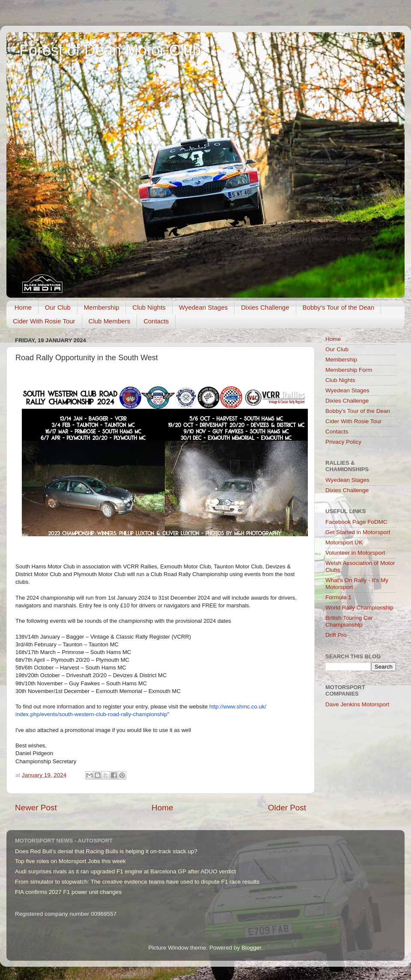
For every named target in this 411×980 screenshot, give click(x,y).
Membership (102, 307)
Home (23, 307)
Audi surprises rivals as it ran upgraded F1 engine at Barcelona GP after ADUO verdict (125, 871)
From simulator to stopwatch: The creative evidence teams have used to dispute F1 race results (137, 882)
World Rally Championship (359, 608)
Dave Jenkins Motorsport (357, 704)
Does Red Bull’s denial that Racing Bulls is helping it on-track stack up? (106, 851)
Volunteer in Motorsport (355, 553)
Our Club (58, 307)
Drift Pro (336, 635)
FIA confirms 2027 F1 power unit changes (68, 892)
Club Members (110, 321)
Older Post (287, 808)
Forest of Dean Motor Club (110, 50)
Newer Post (36, 808)
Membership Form (349, 370)
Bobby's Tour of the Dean (339, 307)
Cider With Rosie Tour (44, 321)
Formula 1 (338, 597)
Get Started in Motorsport (358, 532)
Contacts (156, 321)
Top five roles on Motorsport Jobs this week (70, 861)
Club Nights (149, 307)
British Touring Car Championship (349, 621)
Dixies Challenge (265, 307)
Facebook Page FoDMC (356, 522)
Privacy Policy (343, 442)
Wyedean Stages (203, 307)
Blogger (251, 948)
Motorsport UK (344, 542)
